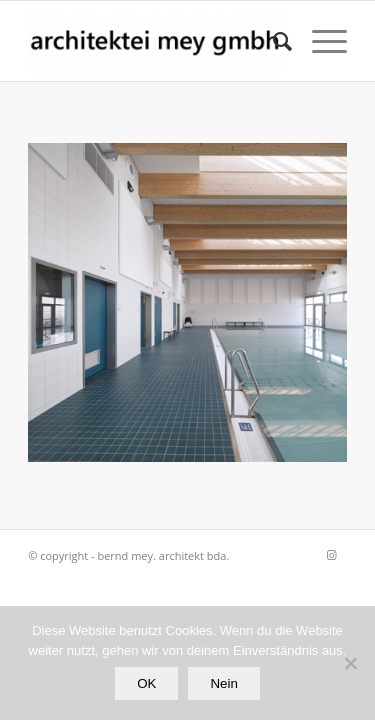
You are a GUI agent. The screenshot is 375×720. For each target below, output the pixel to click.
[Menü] (319, 41)
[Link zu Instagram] (332, 555)
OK (146, 683)
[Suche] (272, 41)
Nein (223, 683)
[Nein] (350, 663)
